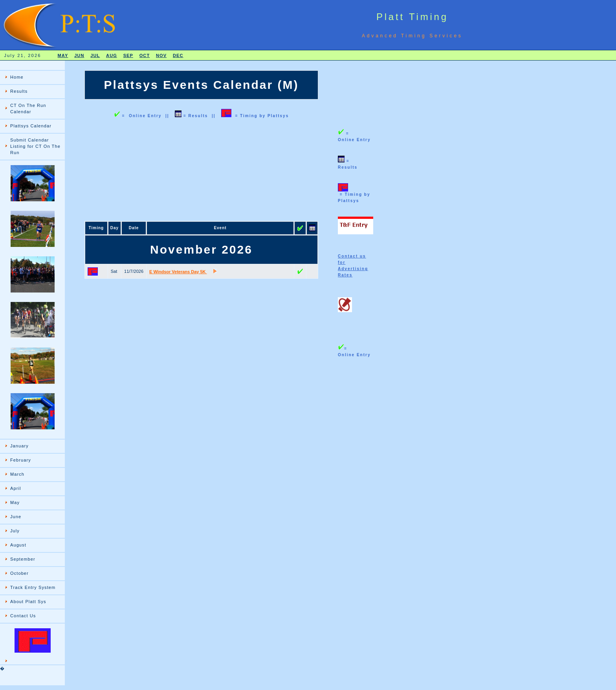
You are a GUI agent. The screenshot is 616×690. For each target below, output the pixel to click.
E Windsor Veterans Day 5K (178, 272)
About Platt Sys (28, 602)
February (21, 460)
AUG (112, 55)
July (15, 531)
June (16, 517)
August (18, 545)
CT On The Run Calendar (28, 109)
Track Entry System (33, 587)
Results (19, 91)
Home (17, 77)
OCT (145, 55)
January (19, 446)
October (19, 573)
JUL (95, 55)
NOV (161, 55)
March (17, 474)
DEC (178, 55)
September (23, 559)
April (16, 488)
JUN (79, 55)
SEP (128, 55)
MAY (63, 55)
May (15, 502)
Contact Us (23, 616)
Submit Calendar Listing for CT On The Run (35, 146)
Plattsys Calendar (31, 126)
